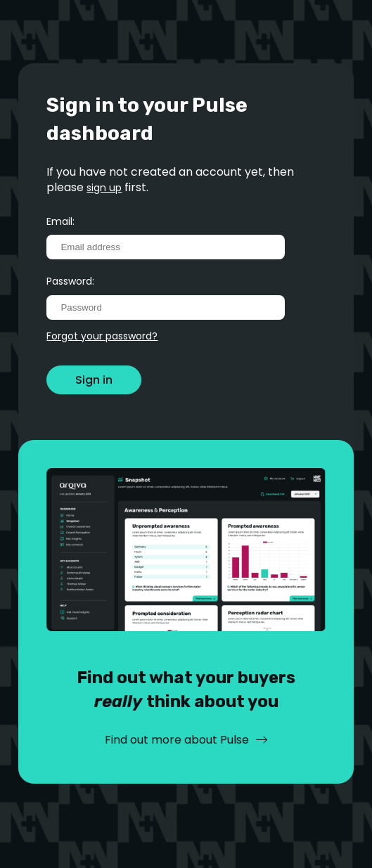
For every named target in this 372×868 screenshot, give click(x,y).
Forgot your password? (102, 336)
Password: (70, 281)
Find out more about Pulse (177, 740)
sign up (104, 188)
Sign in (94, 380)
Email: (60, 221)
